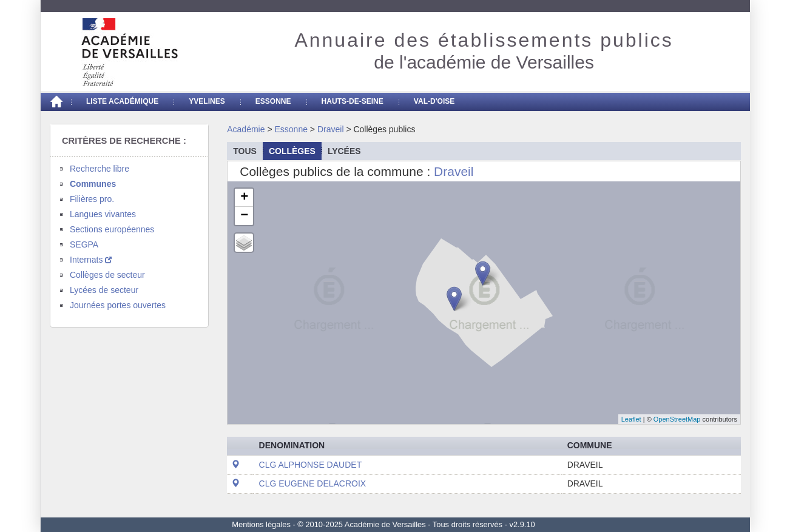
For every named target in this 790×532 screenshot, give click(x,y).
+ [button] (244, 198)
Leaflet (631, 419)
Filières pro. (92, 199)
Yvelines (207, 101)
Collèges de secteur (107, 275)
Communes (93, 184)
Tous (245, 151)
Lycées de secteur (104, 290)
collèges (292, 151)
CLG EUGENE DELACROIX (313, 483)
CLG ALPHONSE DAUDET (311, 465)
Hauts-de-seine (353, 101)
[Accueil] (56, 102)
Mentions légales (261, 524)
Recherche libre (100, 169)
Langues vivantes (103, 214)
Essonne (273, 101)
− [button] (244, 216)
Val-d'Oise (434, 101)
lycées (344, 151)
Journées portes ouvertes (118, 305)
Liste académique (122, 101)
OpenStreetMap (677, 419)
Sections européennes (112, 229)
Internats (91, 260)
